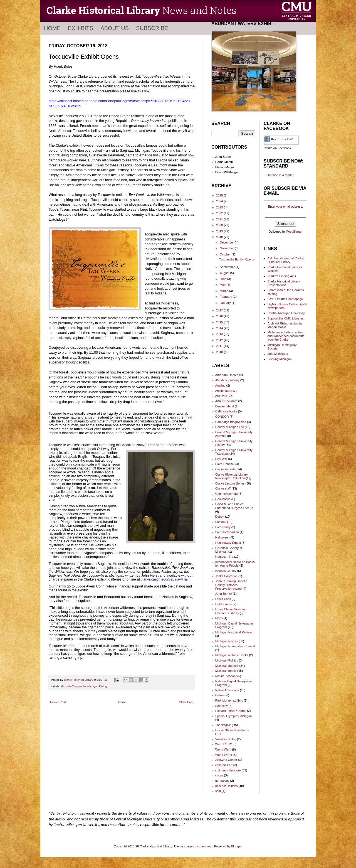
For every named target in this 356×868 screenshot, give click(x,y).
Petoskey (222, 706)
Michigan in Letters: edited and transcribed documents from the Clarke (286, 336)
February (226, 297)
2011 (220, 346)
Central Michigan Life (230, 427)
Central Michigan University (286, 313)
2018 (220, 237)
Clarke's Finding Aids (282, 276)
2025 (220, 195)
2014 (220, 328)
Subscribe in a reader (279, 175)
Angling (220, 385)
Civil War (221, 459)
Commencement (227, 494)
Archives (221, 396)
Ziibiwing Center (226, 760)
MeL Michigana (278, 354)
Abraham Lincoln (227, 375)
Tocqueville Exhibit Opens (236, 259)
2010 (220, 352)
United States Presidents (232, 730)
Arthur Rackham (226, 401)
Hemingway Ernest (228, 543)
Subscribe (152, 28)
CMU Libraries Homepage (285, 299)
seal (218, 791)
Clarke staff (223, 488)
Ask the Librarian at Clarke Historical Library (286, 260)
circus (219, 775)
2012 (220, 340)
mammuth (206, 846)
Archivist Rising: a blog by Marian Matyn (285, 325)
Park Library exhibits (229, 700)
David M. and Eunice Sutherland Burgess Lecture (234, 506)
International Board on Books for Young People (235, 564)
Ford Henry (223, 527)
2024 (220, 201)
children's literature (228, 770)
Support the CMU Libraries (286, 318)
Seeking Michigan (280, 359)
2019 (220, 231)
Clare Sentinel (225, 464)
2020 (220, 225)
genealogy (222, 781)
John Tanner (224, 594)
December (227, 242)
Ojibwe (220, 695)
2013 (220, 334)
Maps (219, 618)
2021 (220, 219)
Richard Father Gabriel (231, 711)
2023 (220, 207)
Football (221, 522)
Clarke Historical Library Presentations (284, 283)
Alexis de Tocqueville (73, 686)
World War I (223, 749)
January (226, 303)
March (224, 291)
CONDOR (222, 417)
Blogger (236, 846)
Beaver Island (225, 406)
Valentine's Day (226, 739)
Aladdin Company (227, 380)
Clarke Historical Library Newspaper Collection (232, 476)
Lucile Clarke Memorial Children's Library (231, 611)
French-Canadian (227, 532)
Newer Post (58, 702)
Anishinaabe (224, 391)
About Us (115, 28)
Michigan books (226, 671)
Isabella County (226, 571)
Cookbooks (223, 499)
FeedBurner (295, 232)
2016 (220, 316)
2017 (220, 310)
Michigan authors (227, 666)
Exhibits (81, 28)
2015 (220, 322)
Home (52, 28)
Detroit (220, 517)
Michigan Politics (227, 660)
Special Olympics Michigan (233, 716)
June (223, 279)
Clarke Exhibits (225, 469)
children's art (224, 765)
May (223, 285)
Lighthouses (223, 604)
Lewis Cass (223, 599)
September (228, 267)
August (225, 273)
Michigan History (97, 686)
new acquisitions (227, 786)
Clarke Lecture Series (230, 483)
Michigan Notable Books (232, 655)
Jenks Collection (226, 576)
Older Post (186, 702)
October (226, 254)
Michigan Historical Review (233, 632)
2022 (220, 213)
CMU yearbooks (226, 411)
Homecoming (224, 557)
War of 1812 (224, 744)
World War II (224, 755)
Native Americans (227, 690)
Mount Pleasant (226, 676)
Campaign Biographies (231, 422)
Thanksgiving (224, 725)
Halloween (222, 537)
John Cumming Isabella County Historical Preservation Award (231, 585)
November (227, 248)
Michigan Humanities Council (235, 646)
